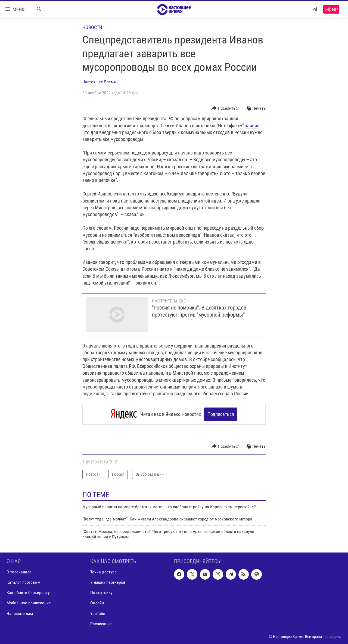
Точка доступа (103, 572)
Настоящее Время (99, 82)
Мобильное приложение (29, 603)
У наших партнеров (108, 582)
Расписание (101, 624)
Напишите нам (20, 613)
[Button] (226, 108)
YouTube (98, 613)
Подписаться (221, 414)
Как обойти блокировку (28, 593)
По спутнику (101, 593)
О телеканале (19, 572)
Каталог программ (23, 582)
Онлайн (97, 603)
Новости (92, 27)
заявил (252, 126)
